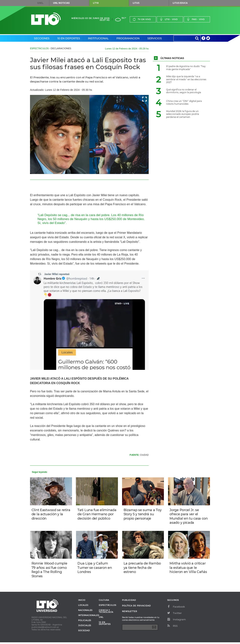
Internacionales (87, 617)
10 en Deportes (69, 38)
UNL (40, 3)
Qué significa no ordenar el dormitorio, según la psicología (184, 91)
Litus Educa (180, 3)
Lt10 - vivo (169, 19)
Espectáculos (39, 48)
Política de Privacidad (136, 607)
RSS (172, 627)
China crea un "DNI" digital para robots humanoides (184, 103)
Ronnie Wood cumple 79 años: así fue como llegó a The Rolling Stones (50, 571)
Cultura (104, 602)
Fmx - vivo (196, 19)
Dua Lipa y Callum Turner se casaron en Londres (95, 569)
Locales (83, 607)
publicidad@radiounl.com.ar (45, 629)
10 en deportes (105, 625)
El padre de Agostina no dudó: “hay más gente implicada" (186, 68)
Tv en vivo (142, 19)
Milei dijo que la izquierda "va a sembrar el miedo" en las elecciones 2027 (186, 79)
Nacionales (85, 612)
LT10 (96, 3)
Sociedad (84, 632)
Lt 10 (46, 19)
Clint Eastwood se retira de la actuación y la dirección (51, 514)
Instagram (177, 621)
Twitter (174, 615)
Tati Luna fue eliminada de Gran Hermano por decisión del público (96, 517)
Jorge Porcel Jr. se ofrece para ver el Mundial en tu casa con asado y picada (186, 517)
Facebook (176, 608)
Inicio (82, 602)
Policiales (85, 622)
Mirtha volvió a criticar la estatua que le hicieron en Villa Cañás (189, 569)
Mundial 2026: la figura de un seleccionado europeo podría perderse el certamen (183, 114)
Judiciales (85, 627)
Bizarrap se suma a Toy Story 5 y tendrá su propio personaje (143, 514)
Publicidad (129, 602)
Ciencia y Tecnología (106, 613)
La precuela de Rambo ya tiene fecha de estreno (143, 569)
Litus (136, 3)
